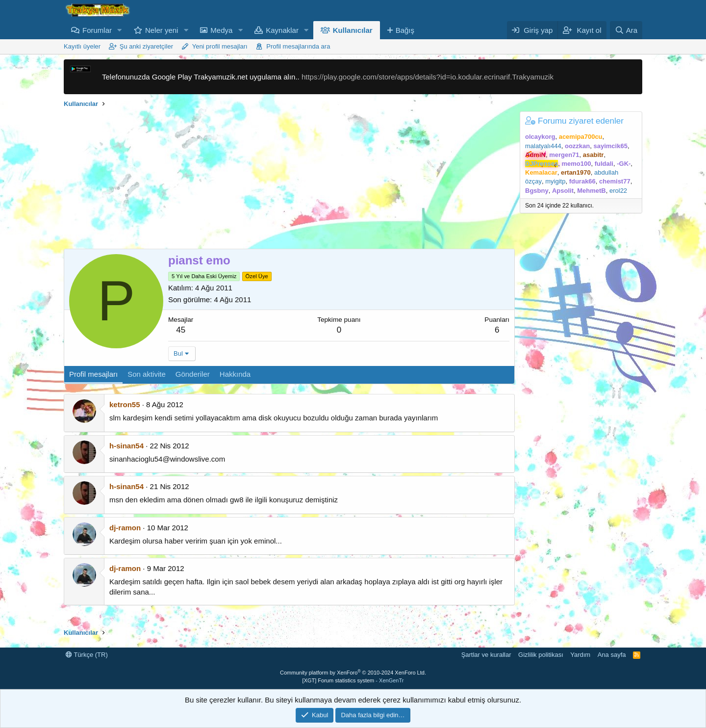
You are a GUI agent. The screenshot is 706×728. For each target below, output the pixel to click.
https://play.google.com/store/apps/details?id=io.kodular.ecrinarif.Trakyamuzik (428, 77)
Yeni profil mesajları (220, 46)
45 (181, 330)
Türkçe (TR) (87, 655)
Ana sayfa (612, 655)
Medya (221, 30)
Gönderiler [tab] (193, 374)
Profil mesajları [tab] (93, 374)
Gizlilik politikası (541, 655)
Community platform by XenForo (353, 673)
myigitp (555, 181)
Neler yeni (162, 30)
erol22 (618, 191)
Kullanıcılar (353, 30)
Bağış (405, 30)
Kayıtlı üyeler (82, 46)
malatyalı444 (543, 146)
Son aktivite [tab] (147, 374)
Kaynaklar (282, 30)
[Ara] (626, 30)
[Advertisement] (289, 180)
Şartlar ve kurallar (486, 655)
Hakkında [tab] (235, 374)
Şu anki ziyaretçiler (146, 46)
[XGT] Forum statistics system (353, 680)
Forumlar (97, 30)
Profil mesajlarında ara (298, 46)
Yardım (580, 655)
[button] (120, 30)
